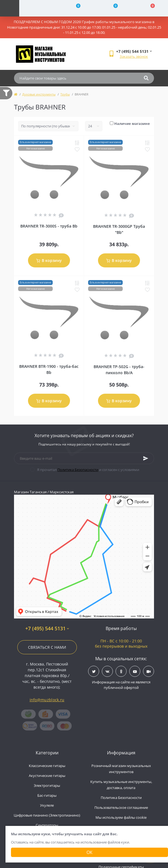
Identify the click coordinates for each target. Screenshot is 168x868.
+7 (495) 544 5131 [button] (47, 629)
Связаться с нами (47, 647)
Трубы (65, 94)
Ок (89, 852)
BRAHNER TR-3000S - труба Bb (49, 226)
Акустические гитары (47, 776)
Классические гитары (47, 766)
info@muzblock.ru (47, 700)
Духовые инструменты (39, 94)
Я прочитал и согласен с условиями (88, 470)
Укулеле (47, 805)
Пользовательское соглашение (121, 807)
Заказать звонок (134, 56)
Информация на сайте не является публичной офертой (121, 685)
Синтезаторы (47, 825)
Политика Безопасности (78, 470)
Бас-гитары (47, 795)
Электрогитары (47, 785)
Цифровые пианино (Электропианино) (47, 815)
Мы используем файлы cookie (121, 817)
